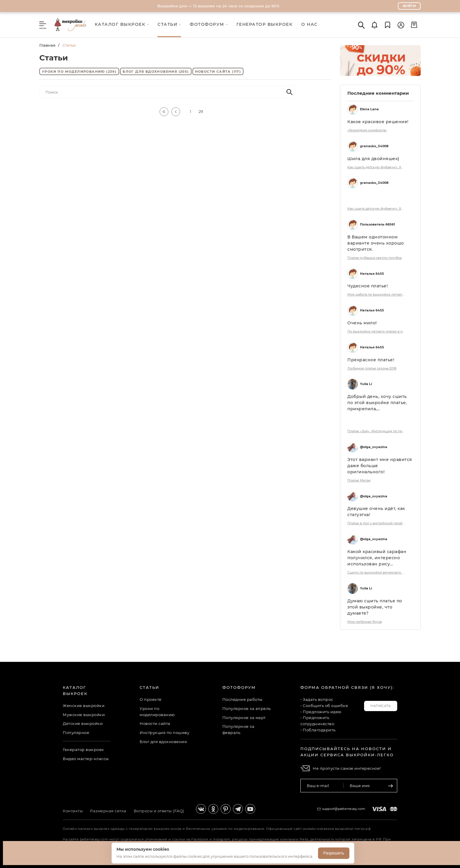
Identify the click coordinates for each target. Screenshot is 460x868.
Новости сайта (218, 72)
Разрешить (334, 853)
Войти (409, 6)
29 (201, 111)
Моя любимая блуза (365, 622)
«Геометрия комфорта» (367, 130)
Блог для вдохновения (156, 72)
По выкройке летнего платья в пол (377, 331)
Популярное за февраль (239, 729)
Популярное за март (244, 718)
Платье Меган (359, 480)
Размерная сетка (108, 811)
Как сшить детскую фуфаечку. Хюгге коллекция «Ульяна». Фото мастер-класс (377, 167)
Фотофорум (239, 687)
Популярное (76, 733)
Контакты (73, 811)
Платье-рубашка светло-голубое (375, 258)
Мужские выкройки (84, 715)
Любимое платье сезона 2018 (372, 368)
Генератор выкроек (83, 750)
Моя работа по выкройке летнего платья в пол (377, 294)
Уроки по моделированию (79, 72)
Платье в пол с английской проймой (377, 523)
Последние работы (242, 699)
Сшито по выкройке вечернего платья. (377, 572)
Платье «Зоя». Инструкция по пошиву (377, 431)
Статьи (149, 687)
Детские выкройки (83, 723)
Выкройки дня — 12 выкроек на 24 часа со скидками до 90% (218, 6)
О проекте (151, 699)
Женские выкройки (84, 706)
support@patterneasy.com (344, 809)
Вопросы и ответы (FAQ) (159, 811)
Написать (381, 706)
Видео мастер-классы (86, 759)
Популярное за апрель (247, 708)
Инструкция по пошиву (164, 733)
